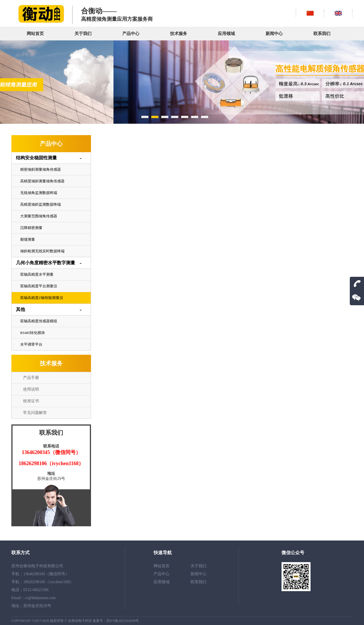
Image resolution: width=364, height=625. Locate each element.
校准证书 (31, 401)
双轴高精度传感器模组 (39, 321)
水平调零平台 (31, 344)
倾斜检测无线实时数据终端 (42, 251)
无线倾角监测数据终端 (39, 193)
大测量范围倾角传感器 (39, 216)
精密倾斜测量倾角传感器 (41, 169)
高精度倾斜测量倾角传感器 (42, 181)
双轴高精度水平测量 (37, 274)
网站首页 (35, 34)
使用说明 (31, 389)
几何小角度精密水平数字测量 (45, 263)
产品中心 (131, 34)
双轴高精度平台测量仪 (39, 286)
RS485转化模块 (33, 333)
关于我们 (83, 34)
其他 (20, 309)
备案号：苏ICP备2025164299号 (116, 621)
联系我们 (322, 34)
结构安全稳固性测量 (36, 158)
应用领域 (226, 34)
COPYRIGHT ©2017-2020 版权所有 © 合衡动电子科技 (52, 621)
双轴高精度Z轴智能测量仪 (42, 298)
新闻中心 (274, 34)
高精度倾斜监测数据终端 (41, 204)
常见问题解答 (35, 413)
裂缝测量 (28, 239)
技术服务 (179, 34)
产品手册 (31, 378)
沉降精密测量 (31, 228)
